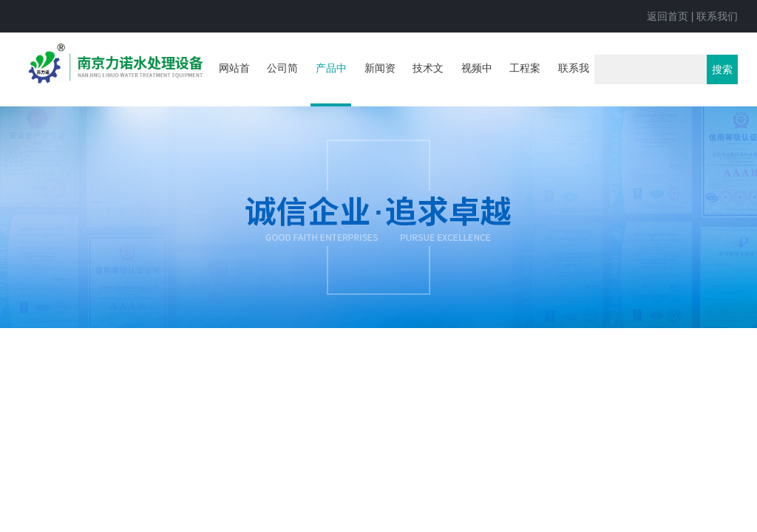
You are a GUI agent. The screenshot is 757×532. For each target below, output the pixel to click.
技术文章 (428, 83)
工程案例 (525, 83)
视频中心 (477, 83)
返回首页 (668, 16)
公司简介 (282, 83)
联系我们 (717, 16)
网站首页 (234, 83)
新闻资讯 (380, 83)
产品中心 (331, 84)
